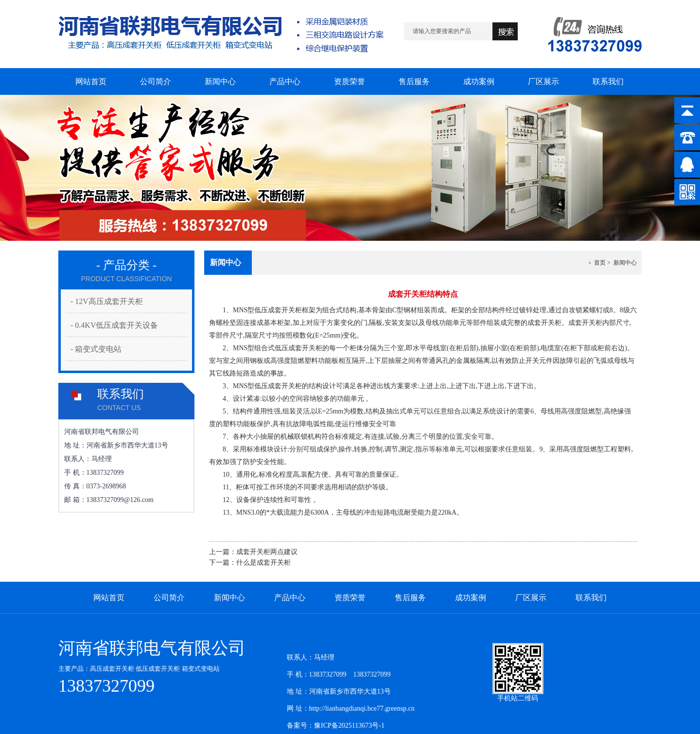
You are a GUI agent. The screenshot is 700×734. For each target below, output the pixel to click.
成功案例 (471, 598)
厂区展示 (531, 598)
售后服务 (410, 598)
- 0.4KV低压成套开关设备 (114, 325)
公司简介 (169, 598)
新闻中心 (229, 598)
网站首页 (109, 598)
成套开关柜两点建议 (267, 552)
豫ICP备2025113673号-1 (349, 725)
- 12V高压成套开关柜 (107, 301)
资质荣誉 (350, 598)
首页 (600, 263)
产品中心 (290, 598)
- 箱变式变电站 (96, 349)
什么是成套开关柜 (263, 563)
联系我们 (591, 598)
